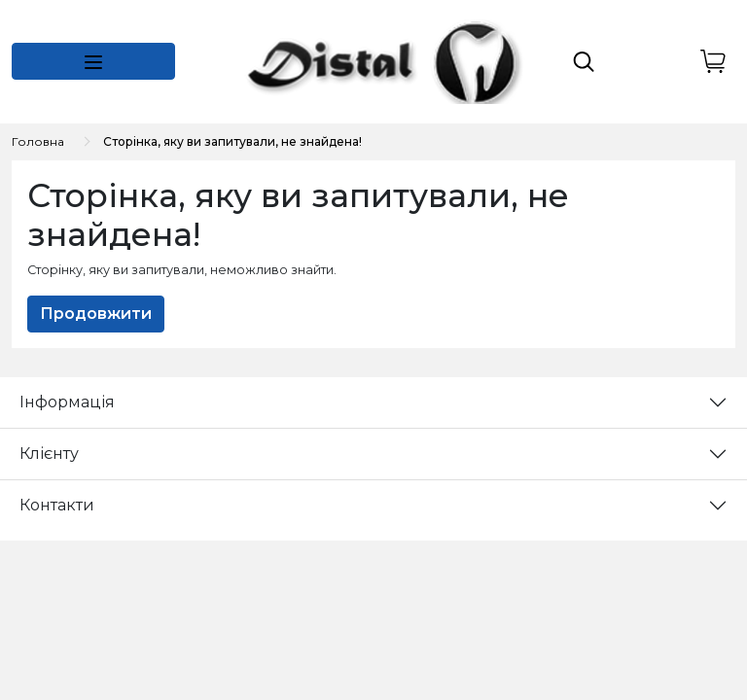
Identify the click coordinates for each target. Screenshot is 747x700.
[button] (93, 61)
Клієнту (49, 454)
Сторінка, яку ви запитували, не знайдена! (232, 141)
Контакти (57, 505)
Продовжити (96, 314)
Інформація (67, 402)
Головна (38, 141)
